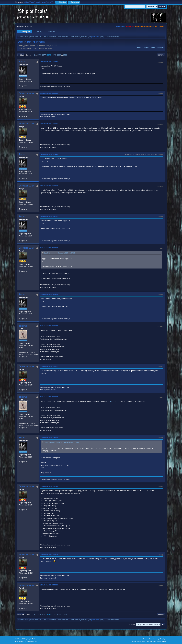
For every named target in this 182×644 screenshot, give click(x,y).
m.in (111, 401)
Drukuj (161, 55)
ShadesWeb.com (32, 641)
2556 (65, 55)
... (36, 55)
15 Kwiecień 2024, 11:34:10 (49, 294)
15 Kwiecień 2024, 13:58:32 (49, 397)
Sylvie (101, 37)
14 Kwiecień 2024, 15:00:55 (49, 124)
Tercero (22, 62)
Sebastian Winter (27, 93)
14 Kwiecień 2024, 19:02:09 (49, 186)
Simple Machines (32, 639)
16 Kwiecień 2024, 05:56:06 (49, 585)
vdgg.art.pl (130, 26)
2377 (44, 55)
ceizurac (23, 326)
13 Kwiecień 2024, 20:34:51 (49, 62)
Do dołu (21, 55)
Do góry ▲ (164, 639)
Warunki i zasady (154, 639)
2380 (59, 55)
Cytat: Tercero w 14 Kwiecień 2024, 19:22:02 (59, 253)
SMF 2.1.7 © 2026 (21, 639)
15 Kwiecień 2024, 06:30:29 (49, 248)
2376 (39, 55)
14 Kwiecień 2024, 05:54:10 (49, 93)
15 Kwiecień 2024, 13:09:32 (49, 366)
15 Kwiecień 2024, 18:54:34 (49, 554)
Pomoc (145, 639)
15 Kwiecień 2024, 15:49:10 (49, 437)
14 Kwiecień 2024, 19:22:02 (49, 216)
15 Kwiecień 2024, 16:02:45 (49, 486)
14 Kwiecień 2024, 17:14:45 (49, 154)
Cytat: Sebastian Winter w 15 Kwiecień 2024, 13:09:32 (63, 442)
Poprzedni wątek (143, 48)
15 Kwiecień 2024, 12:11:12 (49, 326)
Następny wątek (157, 48)
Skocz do (132, 624)
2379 (54, 55)
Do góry (21, 614)
